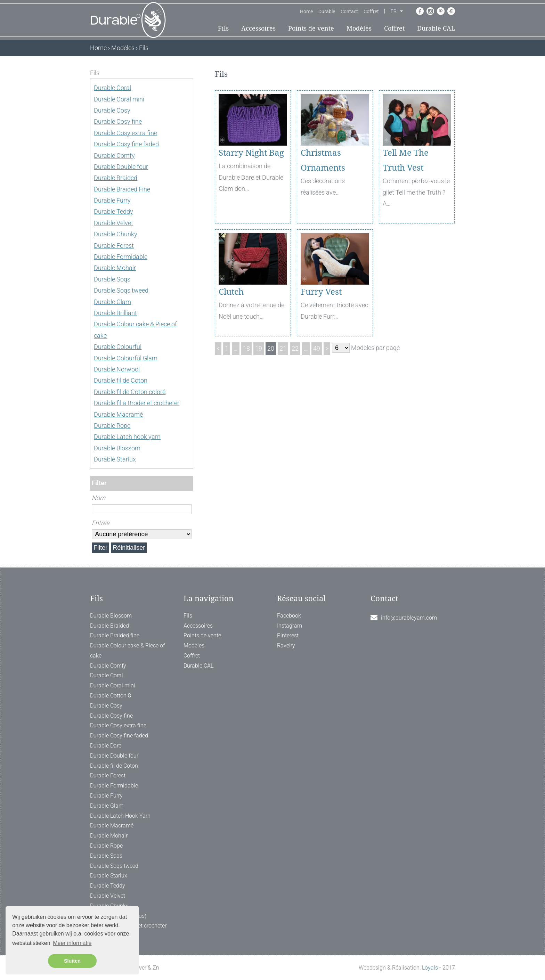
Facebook (289, 616)
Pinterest (288, 635)
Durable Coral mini (119, 99)
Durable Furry (112, 200)
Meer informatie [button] (72, 943)
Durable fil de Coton (121, 380)
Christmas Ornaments (323, 160)
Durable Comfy (114, 156)
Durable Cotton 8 (111, 696)
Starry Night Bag (251, 153)
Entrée (100, 523)
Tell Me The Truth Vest (406, 160)
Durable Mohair (115, 268)
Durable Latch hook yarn (127, 437)
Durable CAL (436, 28)
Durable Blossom (117, 448)
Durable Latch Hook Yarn (120, 816)
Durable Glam (112, 302)
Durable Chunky (116, 234)
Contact (349, 11)
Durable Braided (116, 178)
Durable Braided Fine (122, 189)
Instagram (290, 626)
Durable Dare (106, 746)
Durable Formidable (121, 257)
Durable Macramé (118, 414)
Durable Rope (112, 426)
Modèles (359, 28)
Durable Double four (121, 167)
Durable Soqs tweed (121, 290)
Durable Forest (114, 246)
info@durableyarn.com (409, 618)
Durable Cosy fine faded (126, 144)
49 (317, 348)
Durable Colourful (118, 347)
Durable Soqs (112, 279)
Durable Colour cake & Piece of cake (127, 651)
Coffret (371, 11)
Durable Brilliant (115, 313)
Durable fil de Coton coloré (130, 392)
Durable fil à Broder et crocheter (137, 403)
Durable (327, 11)
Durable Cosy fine (118, 121)
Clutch (231, 292)
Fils (223, 28)
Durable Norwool (117, 369)
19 (259, 348)
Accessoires (258, 28)
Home (306, 11)
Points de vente (311, 28)
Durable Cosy (112, 110)
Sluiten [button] (72, 961)
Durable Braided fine (115, 635)
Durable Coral (112, 88)
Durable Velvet (113, 223)
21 (283, 348)
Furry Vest (321, 292)
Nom (99, 498)
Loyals (430, 968)
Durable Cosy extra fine (125, 133)
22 (295, 348)
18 (246, 348)
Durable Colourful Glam (126, 358)
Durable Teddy (113, 211)
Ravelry (286, 646)
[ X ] (189, 73)
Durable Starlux (115, 459)
